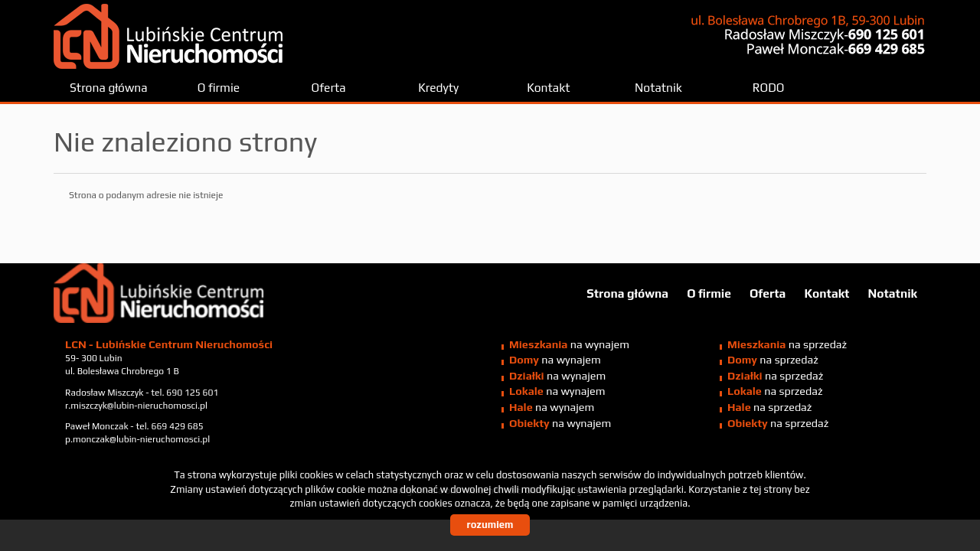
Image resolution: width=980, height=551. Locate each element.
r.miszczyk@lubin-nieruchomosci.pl (136, 406)
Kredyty (438, 87)
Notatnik (658, 87)
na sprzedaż (787, 344)
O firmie (219, 87)
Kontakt (548, 87)
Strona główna (109, 87)
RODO (769, 87)
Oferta (329, 87)
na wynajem (569, 344)
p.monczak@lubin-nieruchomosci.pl (137, 439)
